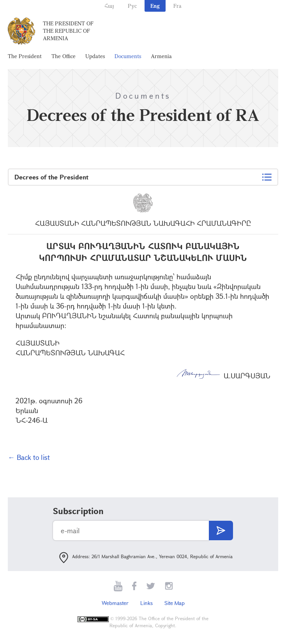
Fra (177, 6)
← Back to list (29, 457)
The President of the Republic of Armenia (68, 31)
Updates (95, 56)
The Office (64, 56)
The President (25, 56)
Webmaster (115, 603)
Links (147, 603)
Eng (155, 6)
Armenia (161, 56)
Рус (132, 6)
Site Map (175, 603)
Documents (128, 56)
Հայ (109, 6)
